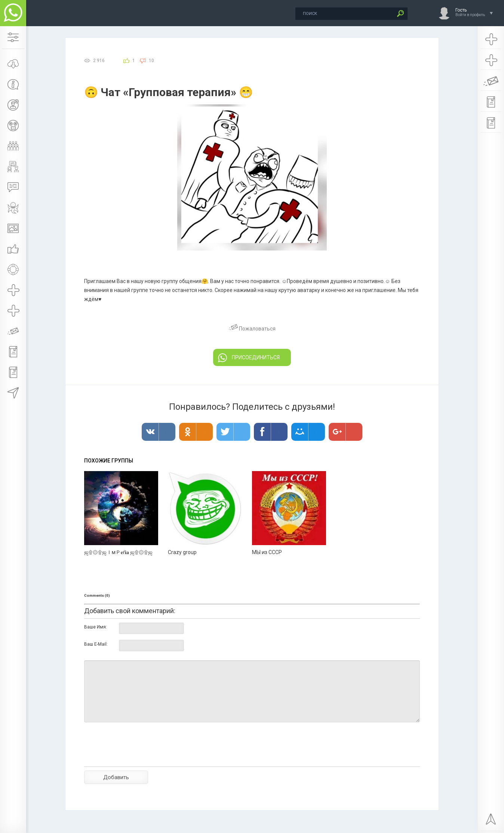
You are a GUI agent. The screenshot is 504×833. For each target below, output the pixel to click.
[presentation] (141, 757)
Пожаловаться (252, 329)
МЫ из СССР (267, 552)
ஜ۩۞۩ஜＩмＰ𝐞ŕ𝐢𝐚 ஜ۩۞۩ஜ (118, 552)
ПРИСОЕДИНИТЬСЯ (249, 358)
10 (151, 61)
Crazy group (182, 552)
